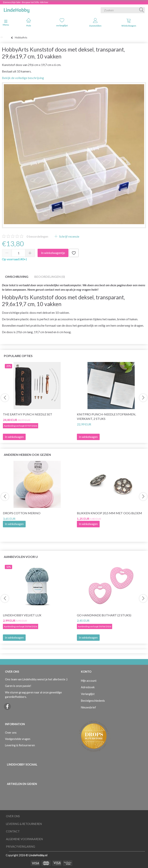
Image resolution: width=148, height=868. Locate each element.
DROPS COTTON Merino (22, 513)
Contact (13, 831)
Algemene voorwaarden (24, 839)
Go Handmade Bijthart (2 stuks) (104, 615)
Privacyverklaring (21, 847)
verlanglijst (62, 22)
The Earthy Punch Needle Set (28, 414)
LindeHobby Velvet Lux (22, 615)
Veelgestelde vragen (18, 739)
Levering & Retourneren (20, 745)
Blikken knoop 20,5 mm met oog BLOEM (109, 513)
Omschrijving (17, 277)
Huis (29, 22)
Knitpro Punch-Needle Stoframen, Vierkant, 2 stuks (106, 416)
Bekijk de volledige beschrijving (23, 78)
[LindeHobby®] (17, 9)
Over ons (11, 733)
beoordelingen (37, 236)
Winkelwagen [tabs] (129, 23)
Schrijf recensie (69, 236)
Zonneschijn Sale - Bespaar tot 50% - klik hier (26, 2)
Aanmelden (95, 23)
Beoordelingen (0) (50, 277)
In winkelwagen (14, 524)
